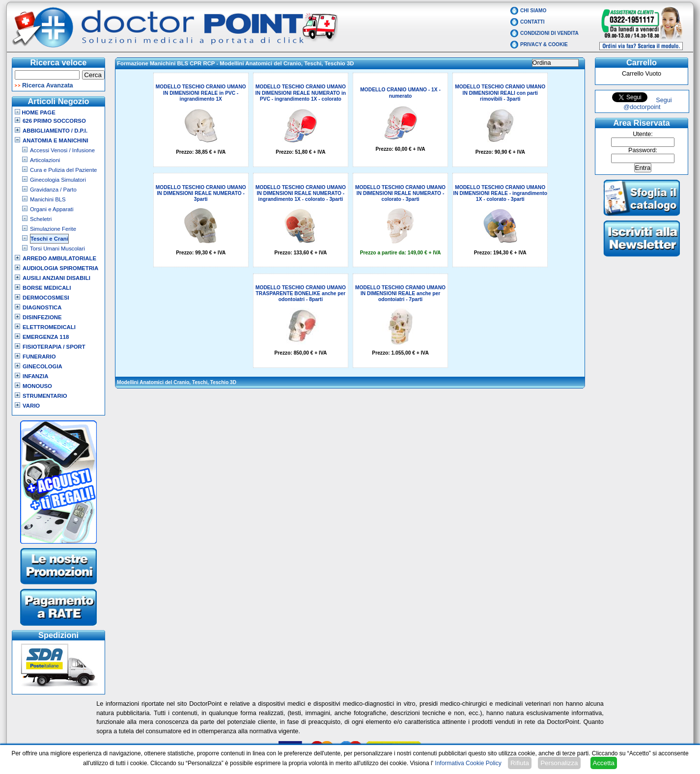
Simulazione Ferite (53, 229)
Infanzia (35, 376)
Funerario (39, 357)
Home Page (35, 112)
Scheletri (41, 219)
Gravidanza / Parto (53, 190)
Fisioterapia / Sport (54, 347)
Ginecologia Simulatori (58, 180)
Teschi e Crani (49, 239)
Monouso (37, 386)
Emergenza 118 (46, 337)
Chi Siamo (533, 11)
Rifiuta (520, 763)
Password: (643, 150)
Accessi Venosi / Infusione (62, 150)
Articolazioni (45, 160)
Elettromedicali (49, 327)
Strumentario (45, 396)
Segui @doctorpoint (647, 104)
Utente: (643, 134)
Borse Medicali (47, 288)
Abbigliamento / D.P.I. (55, 131)
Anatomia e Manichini (56, 140)
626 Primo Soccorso (54, 121)
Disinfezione (42, 317)
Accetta (604, 763)
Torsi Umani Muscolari (57, 249)
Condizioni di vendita (549, 33)
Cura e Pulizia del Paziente (63, 170)
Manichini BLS (48, 199)
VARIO (31, 406)
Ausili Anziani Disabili (56, 278)
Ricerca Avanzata (48, 85)
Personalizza (559, 763)
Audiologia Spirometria (60, 268)
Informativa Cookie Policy (468, 763)
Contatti (532, 22)
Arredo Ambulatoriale (59, 258)
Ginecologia (42, 366)
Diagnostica (42, 307)
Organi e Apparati (52, 209)
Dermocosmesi (46, 298)
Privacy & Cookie (544, 44)
